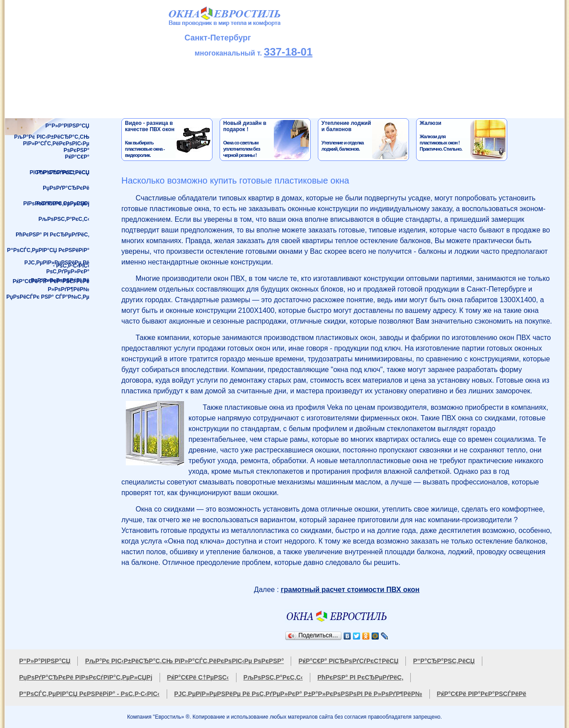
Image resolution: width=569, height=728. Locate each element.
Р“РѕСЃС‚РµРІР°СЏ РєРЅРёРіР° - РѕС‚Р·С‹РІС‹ (48, 253)
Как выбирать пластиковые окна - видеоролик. (168, 140)
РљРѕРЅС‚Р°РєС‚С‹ (64, 219)
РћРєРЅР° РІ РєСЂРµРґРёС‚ (52, 235)
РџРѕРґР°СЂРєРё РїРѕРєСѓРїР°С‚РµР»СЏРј (56, 190)
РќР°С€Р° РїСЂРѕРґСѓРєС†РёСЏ (60, 159)
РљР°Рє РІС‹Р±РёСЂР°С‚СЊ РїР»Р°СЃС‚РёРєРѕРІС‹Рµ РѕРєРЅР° (184, 661)
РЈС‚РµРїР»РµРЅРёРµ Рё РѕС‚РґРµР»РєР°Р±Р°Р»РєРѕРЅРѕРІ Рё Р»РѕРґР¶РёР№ (57, 267)
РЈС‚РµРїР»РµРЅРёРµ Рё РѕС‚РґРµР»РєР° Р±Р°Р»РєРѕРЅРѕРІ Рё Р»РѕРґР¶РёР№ (298, 694)
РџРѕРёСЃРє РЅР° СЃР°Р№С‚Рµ (48, 297)
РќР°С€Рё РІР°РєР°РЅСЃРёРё (51, 281)
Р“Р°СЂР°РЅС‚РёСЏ (63, 172)
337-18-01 (288, 52)
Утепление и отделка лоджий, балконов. (364, 140)
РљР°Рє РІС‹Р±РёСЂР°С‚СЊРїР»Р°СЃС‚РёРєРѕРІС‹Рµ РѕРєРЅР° (52, 142)
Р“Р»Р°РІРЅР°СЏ (67, 126)
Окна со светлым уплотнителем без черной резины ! (266, 140)
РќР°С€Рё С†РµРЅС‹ (63, 204)
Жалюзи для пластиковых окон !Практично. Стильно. (463, 140)
